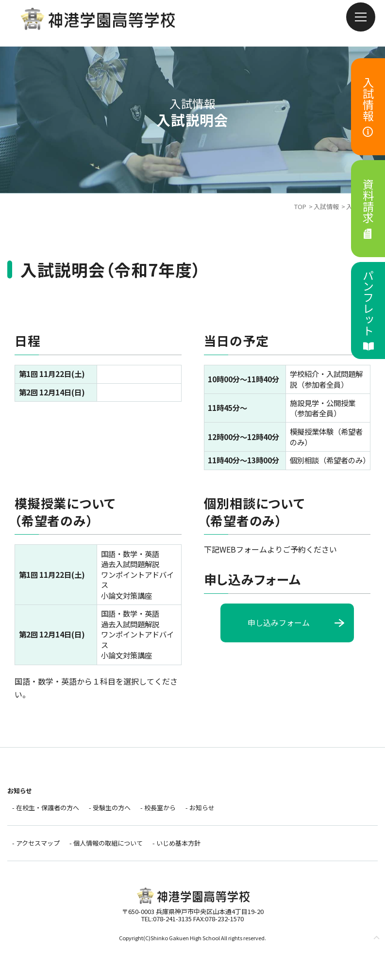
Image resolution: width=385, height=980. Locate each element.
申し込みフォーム (279, 622)
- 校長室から (158, 808)
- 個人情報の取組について (106, 843)
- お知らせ (200, 808)
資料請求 (368, 209)
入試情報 (326, 206)
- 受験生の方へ (110, 808)
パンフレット (368, 310)
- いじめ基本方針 (176, 843)
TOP (300, 206)
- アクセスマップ (36, 843)
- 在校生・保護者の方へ (46, 808)
